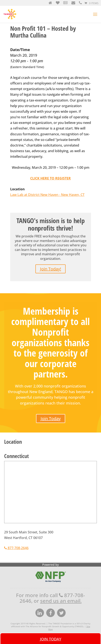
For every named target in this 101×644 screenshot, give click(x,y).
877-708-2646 (16, 548)
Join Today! (50, 269)
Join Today (51, 419)
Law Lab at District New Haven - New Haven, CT (47, 195)
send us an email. (61, 601)
